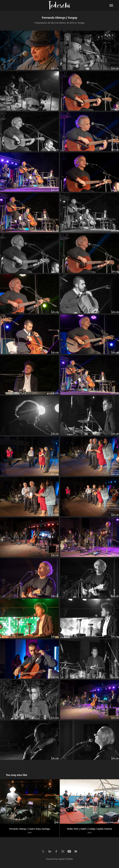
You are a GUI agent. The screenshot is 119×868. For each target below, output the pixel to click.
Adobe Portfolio (66, 859)
